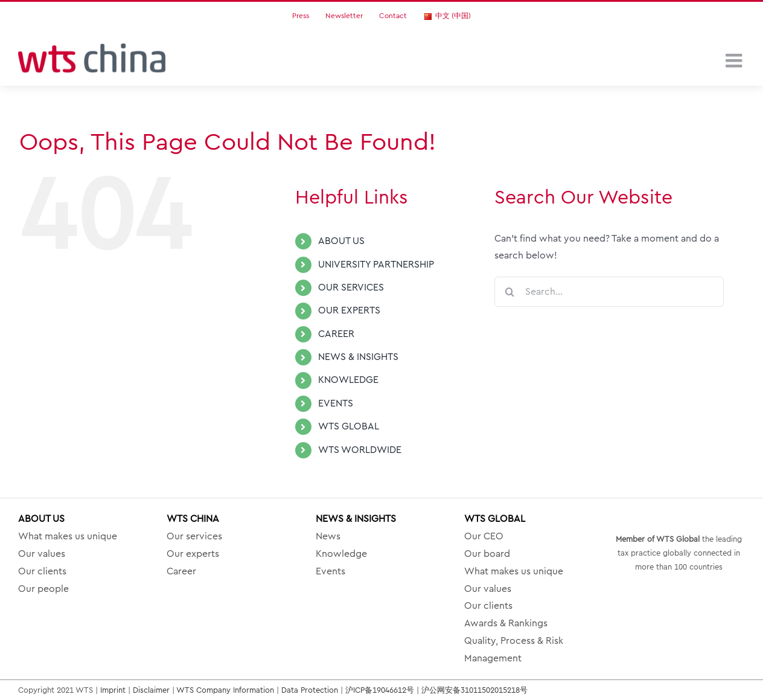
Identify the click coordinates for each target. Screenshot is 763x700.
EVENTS (336, 403)
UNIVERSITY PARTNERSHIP (376, 265)
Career (181, 571)
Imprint (113, 690)
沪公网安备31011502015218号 (474, 690)
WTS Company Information (225, 690)
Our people (43, 589)
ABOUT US (341, 241)
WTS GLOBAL (349, 426)
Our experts (193, 554)
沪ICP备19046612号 (380, 690)
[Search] (509, 292)
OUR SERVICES (351, 287)
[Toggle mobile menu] (735, 60)
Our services (194, 536)
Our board (487, 554)
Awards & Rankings (506, 623)
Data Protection (310, 690)
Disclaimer (151, 690)
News (328, 536)
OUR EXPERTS (349, 310)
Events (330, 571)
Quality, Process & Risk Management (514, 650)
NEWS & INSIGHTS (358, 357)
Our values (42, 554)
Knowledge (341, 554)
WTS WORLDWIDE (360, 450)
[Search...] (609, 292)
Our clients (42, 571)
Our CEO (484, 536)
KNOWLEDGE (348, 380)
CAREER (336, 334)
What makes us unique (68, 536)
